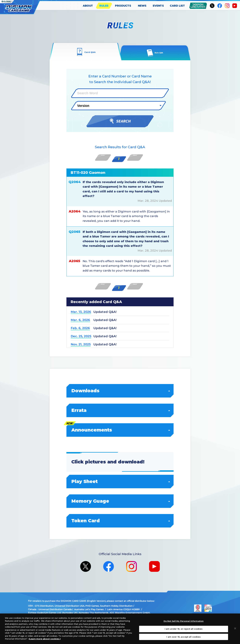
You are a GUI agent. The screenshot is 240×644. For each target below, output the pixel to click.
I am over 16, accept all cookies (184, 637)
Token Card (120, 521)
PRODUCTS (123, 6)
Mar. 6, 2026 (80, 320)
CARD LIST (177, 6)
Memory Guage (120, 501)
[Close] (235, 628)
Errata (120, 410)
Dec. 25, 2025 (81, 336)
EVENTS (158, 6)
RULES (104, 6)
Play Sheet (120, 481)
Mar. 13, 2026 (81, 312)
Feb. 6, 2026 (80, 328)
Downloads (120, 391)
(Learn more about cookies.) (45, 639)
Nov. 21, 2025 (81, 344)
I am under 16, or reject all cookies (184, 629)
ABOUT (88, 6)
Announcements (120, 430)
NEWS (142, 6)
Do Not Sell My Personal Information (184, 621)
